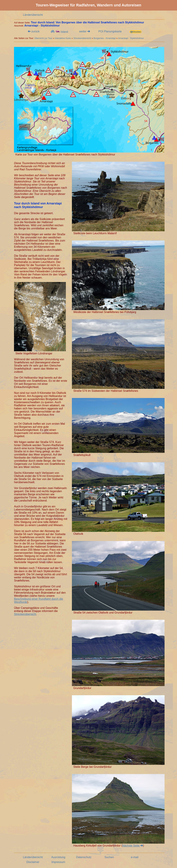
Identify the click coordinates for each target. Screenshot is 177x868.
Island (59, 32)
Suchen (109, 857)
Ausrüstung (58, 857)
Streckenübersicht (82, 38)
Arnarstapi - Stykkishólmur (131, 38)
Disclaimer (33, 862)
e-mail (135, 857)
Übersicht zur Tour (43, 38)
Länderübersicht (33, 15)
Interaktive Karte (63, 38)
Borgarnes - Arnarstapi (105, 38)
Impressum (58, 862)
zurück (34, 31)
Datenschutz (84, 857)
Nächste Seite (133, 846)
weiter (85, 31)
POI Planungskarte (110, 31)
